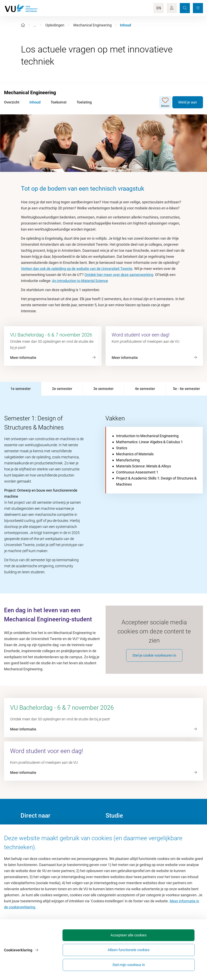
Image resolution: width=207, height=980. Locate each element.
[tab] (21, 389)
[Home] (23, 25)
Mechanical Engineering (93, 25)
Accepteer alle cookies (90, 963)
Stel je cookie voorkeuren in (154, 660)
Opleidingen (55, 25)
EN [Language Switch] (159, 8)
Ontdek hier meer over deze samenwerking (119, 275)
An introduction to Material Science (80, 281)
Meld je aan (188, 102)
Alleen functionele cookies (135, 963)
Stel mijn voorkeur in (180, 963)
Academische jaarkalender (126, 834)
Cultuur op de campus (38, 843)
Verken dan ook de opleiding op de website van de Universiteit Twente (77, 269)
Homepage (29, 834)
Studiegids (114, 843)
